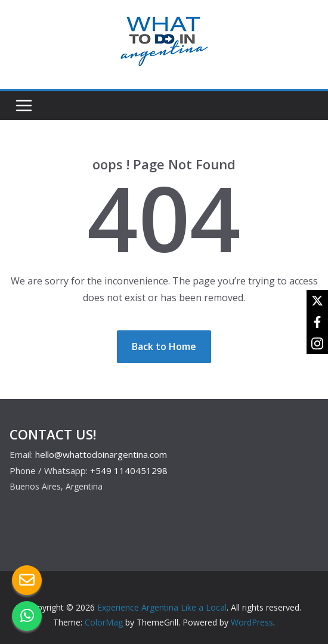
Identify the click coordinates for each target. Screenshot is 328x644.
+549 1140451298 (129, 470)
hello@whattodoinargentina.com (101, 454)
